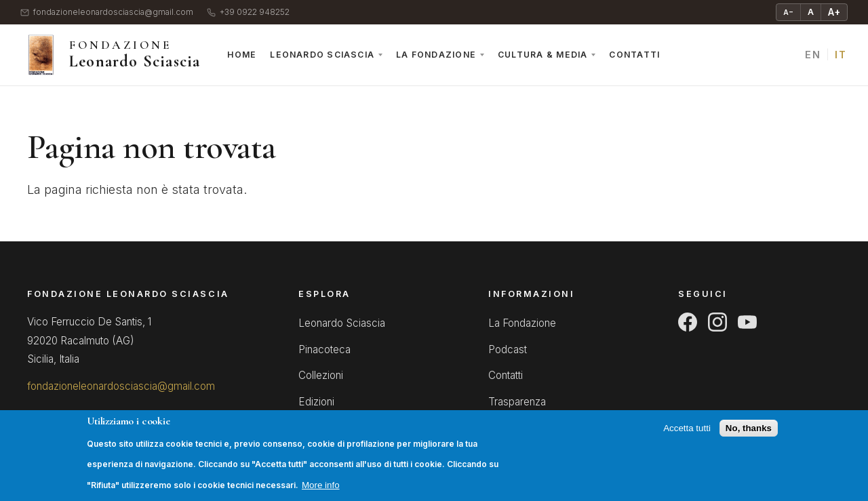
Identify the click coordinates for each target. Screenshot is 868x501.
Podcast (508, 349)
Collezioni (321, 375)
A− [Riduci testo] (788, 12)
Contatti (634, 55)
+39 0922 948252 (248, 13)
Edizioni (316, 402)
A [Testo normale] (811, 12)
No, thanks (749, 434)
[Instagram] (717, 322)
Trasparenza (517, 402)
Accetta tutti (687, 434)
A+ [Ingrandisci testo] (834, 12)
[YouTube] (747, 322)
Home (242, 55)
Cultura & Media (542, 55)
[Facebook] (688, 322)
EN (813, 55)
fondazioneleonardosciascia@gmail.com (107, 13)
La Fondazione (436, 55)
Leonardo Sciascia (322, 55)
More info (321, 491)
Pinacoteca (324, 349)
